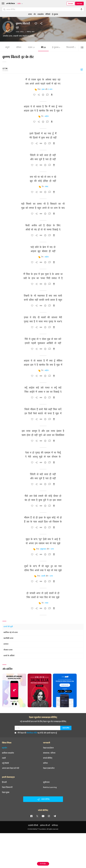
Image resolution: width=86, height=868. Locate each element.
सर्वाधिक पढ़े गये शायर (11, 633)
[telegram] (55, 816)
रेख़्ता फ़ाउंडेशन (48, 748)
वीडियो (48, 14)
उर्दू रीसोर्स (5, 763)
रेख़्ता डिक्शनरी (7, 787)
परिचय (19, 48)
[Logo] (11, 4)
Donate (71, 3)
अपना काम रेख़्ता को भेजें (10, 768)
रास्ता (47, 603)
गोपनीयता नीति (32, 733)
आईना (47, 116)
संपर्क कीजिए (48, 758)
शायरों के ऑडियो (9, 656)
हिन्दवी (4, 782)
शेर (43, 48)
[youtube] (43, 816)
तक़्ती (4, 758)
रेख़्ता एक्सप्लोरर (49, 768)
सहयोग (4, 748)
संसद (47, 187)
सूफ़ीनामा (46, 782)
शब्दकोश (41, 14)
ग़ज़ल (31, 48)
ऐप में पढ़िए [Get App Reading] (43, 864)
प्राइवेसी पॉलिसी (33, 825)
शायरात (6, 644)
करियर (45, 763)
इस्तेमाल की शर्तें (45, 825)
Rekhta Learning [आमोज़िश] (50, 787)
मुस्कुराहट (43, 549)
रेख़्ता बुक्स (6, 792)
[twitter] (37, 816)
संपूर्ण (7, 48)
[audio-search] (81, 9)
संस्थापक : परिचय (49, 753)
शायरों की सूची (8, 627)
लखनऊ (29, 32)
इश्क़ (43, 89)
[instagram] (49, 816)
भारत (33, 32)
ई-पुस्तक (56, 48)
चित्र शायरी (71, 48)
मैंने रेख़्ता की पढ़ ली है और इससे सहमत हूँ (36, 733)
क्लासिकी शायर (8, 638)
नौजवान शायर (8, 650)
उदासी (43, 576)
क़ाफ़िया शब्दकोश (8, 753)
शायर (30, 14)
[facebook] (31, 816)
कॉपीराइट (55, 825)
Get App (79, 3)
